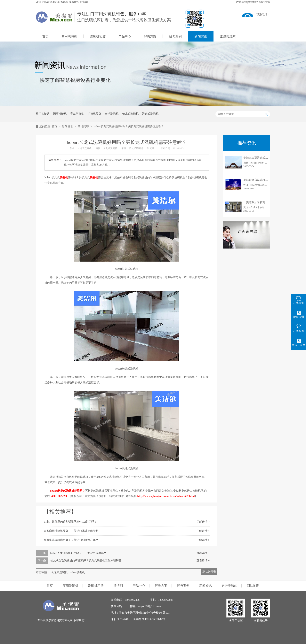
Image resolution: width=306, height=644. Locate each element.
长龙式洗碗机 (130, 114)
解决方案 (150, 36)
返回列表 (209, 571)
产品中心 (125, 36)
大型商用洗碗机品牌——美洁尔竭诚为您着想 (71, 531)
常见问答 (84, 126)
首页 (45, 36)
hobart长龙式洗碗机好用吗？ (67, 491)
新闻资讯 (201, 36)
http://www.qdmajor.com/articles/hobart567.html (166, 496)
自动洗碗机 (112, 114)
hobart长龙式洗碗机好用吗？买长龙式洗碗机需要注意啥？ (129, 126)
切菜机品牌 (94, 114)
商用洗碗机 (69, 36)
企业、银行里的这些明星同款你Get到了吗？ (70, 522)
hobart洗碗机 (77, 572)
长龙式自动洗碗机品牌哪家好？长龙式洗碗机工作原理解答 (86, 560)
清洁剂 (118, 586)
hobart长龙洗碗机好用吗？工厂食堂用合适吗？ (78, 553)
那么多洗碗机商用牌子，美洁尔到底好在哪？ (71, 540)
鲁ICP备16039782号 (154, 619)
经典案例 (175, 36)
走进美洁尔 (228, 36)
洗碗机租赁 (98, 36)
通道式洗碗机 (150, 114)
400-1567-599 (59, 496)
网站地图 (253, 2)
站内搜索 (265, 2)
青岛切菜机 (77, 114)
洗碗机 (64, 177)
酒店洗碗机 (60, 114)
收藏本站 (242, 2)
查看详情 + (203, 553)
